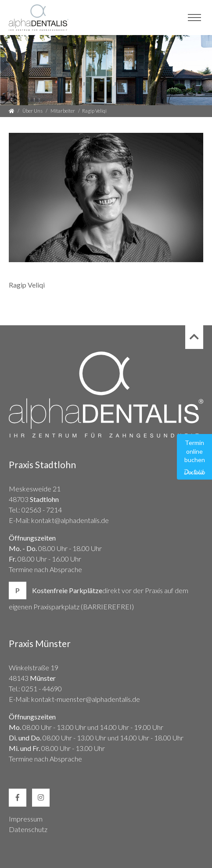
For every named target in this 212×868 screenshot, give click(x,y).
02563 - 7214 (42, 510)
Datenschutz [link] (28, 829)
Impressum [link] (26, 819)
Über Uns (32, 111)
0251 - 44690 (42, 688)
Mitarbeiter (63, 111)
